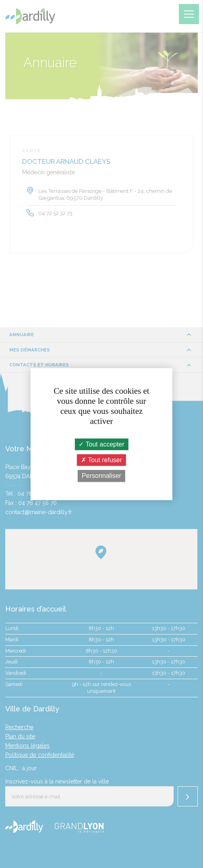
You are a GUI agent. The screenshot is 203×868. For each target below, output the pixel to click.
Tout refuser (101, 460)
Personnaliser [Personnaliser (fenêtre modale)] (101, 476)
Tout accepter (101, 444)
